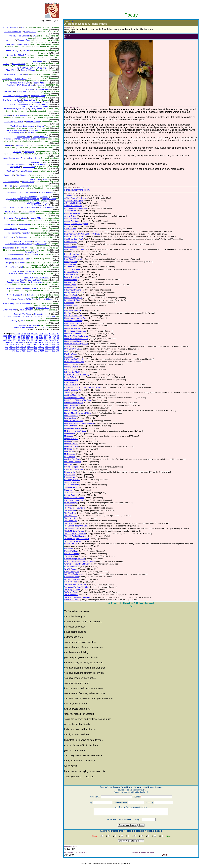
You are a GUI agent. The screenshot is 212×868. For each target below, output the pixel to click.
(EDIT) (71, 22)
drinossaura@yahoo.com (77, 190)
